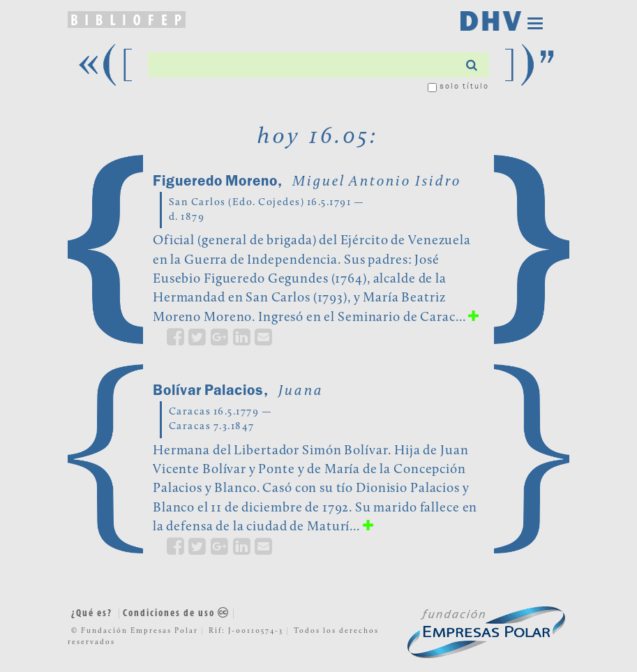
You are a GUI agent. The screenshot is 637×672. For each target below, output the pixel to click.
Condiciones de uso (176, 614)
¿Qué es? (92, 614)
